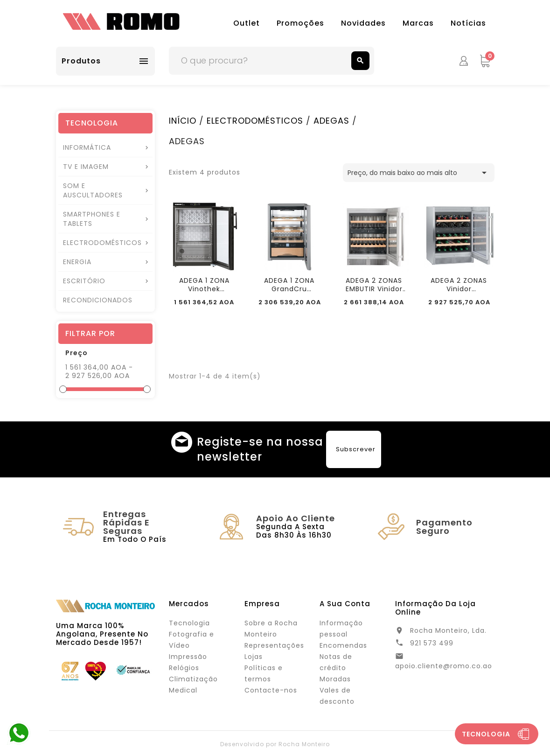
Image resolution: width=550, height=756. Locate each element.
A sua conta (345, 604)
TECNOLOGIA (92, 123)
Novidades (363, 23)
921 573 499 (432, 643)
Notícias (468, 23)
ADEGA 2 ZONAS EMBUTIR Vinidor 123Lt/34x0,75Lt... (374, 285)
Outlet (247, 23)
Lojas (254, 657)
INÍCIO (183, 121)
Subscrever (356, 449)
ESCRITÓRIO (84, 281)
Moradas (335, 679)
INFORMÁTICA (87, 147)
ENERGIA (77, 262)
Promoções (300, 23)
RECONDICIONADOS (98, 300)
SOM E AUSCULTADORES (93, 190)
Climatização (193, 679)
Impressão (188, 657)
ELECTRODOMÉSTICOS (102, 243)
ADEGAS (331, 121)
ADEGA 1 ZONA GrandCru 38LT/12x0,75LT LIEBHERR (289, 285)
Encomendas (343, 645)
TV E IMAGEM (86, 167)
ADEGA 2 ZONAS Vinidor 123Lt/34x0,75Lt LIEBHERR (459, 285)
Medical (183, 690)
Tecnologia (189, 623)
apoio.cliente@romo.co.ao (444, 666)
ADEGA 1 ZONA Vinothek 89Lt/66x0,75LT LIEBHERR (204, 285)
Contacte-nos (271, 690)
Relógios (184, 668)
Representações (274, 645)
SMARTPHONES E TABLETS (92, 219)
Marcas (418, 23)
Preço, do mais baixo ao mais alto (419, 173)
